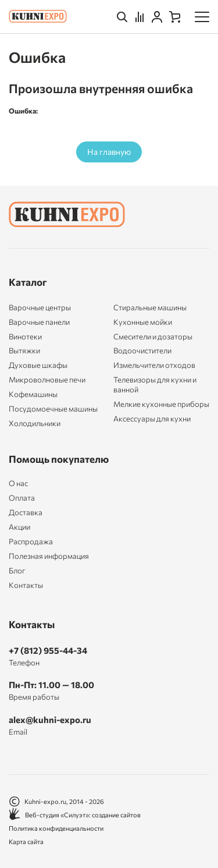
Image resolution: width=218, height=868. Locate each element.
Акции (19, 527)
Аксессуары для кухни (152, 419)
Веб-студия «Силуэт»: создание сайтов (75, 815)
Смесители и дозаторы (153, 336)
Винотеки (25, 336)
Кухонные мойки (143, 322)
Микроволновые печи (47, 380)
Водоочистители (142, 350)
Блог (17, 571)
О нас (18, 483)
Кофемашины (33, 394)
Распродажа (31, 542)
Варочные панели (39, 322)
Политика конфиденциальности (56, 828)
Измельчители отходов (154, 365)
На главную (109, 152)
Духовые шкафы (38, 365)
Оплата (22, 498)
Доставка (26, 513)
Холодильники (35, 423)
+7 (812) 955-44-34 (48, 650)
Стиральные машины (150, 307)
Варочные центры (40, 307)
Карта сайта (26, 842)
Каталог (28, 282)
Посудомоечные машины (53, 409)
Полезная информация (49, 556)
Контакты (26, 585)
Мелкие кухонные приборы (161, 404)
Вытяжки (24, 350)
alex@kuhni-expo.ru (50, 720)
